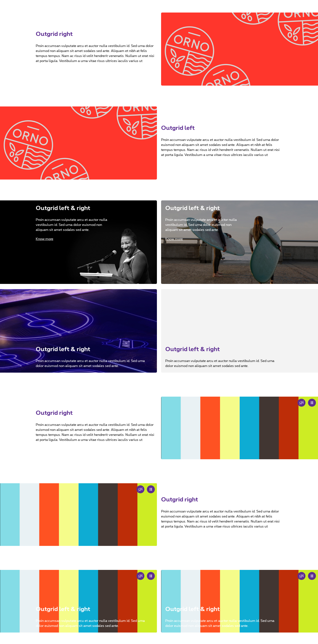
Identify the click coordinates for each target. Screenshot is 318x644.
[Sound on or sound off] (140, 489)
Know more (45, 239)
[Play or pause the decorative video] (312, 403)
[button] (301, 403)
